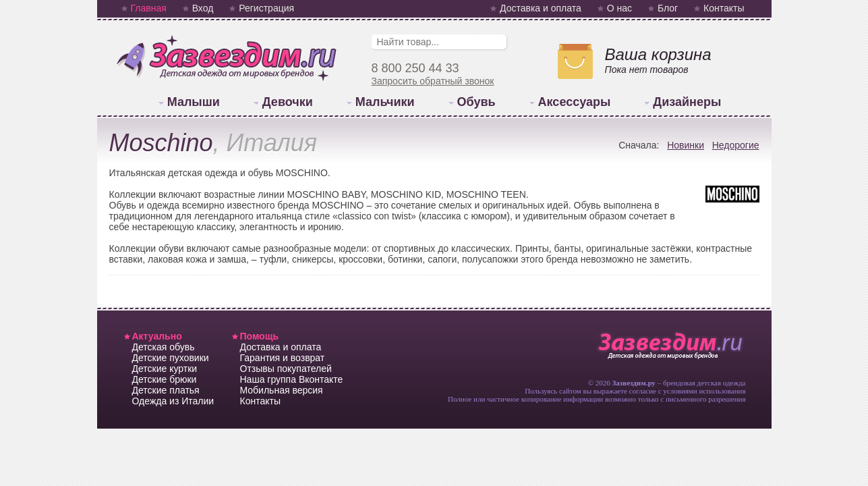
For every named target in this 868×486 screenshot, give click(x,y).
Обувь (476, 102)
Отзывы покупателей (286, 369)
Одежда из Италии (173, 401)
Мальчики (385, 102)
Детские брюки (165, 379)
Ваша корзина (658, 54)
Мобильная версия (282, 390)
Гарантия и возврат (283, 358)
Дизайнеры (687, 102)
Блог (668, 8)
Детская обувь (164, 347)
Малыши (194, 102)
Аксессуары (575, 102)
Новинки (686, 145)
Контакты (724, 8)
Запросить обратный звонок (433, 81)
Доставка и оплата (541, 8)
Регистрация (266, 8)
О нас (619, 8)
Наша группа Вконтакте (292, 379)
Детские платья (166, 390)
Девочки (288, 102)
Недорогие (736, 145)
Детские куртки (165, 369)
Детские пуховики (171, 358)
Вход (203, 8)
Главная (149, 8)
